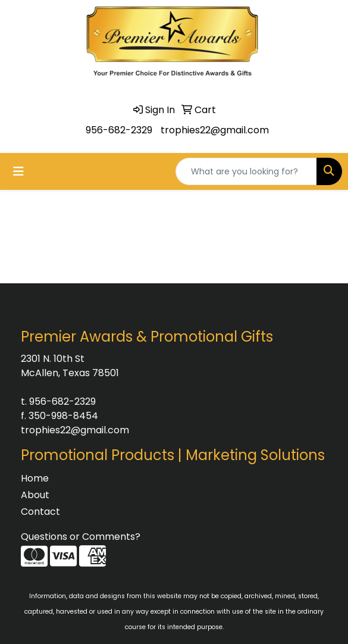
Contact (40, 512)
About (35, 495)
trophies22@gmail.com (215, 130)
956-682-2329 (119, 130)
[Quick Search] (246, 171)
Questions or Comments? (81, 537)
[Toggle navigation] (18, 171)
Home (35, 478)
